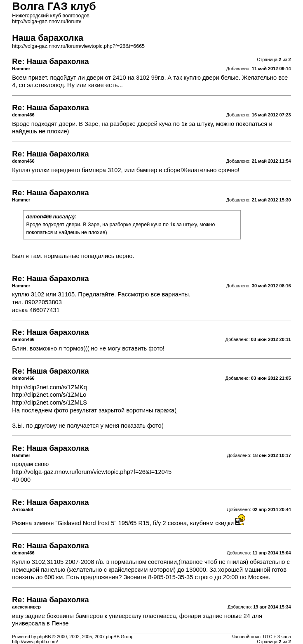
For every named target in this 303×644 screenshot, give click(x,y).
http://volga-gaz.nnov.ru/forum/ (47, 21)
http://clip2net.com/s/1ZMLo (49, 395)
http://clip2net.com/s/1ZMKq (49, 387)
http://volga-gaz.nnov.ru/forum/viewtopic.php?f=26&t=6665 (78, 46)
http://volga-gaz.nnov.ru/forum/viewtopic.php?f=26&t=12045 (92, 472)
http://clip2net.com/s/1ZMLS (49, 402)
